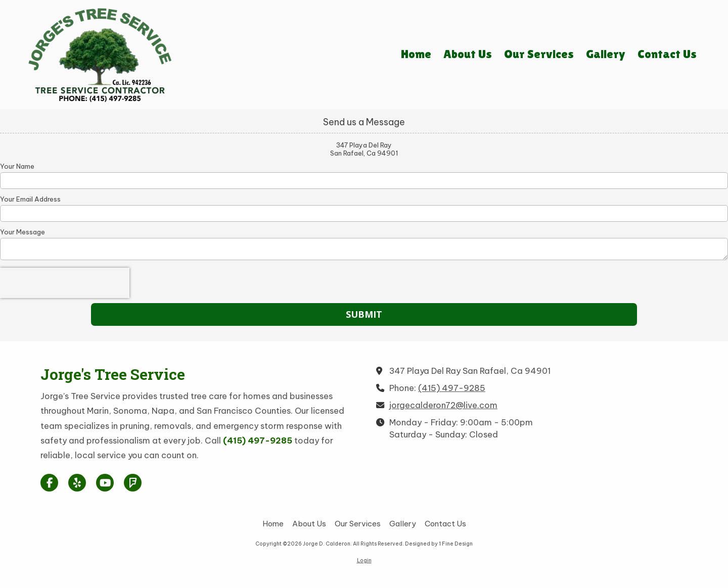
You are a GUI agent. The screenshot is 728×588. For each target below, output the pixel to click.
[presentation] (65, 283)
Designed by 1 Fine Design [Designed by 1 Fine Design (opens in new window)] (439, 544)
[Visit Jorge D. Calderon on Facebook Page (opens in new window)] (49, 483)
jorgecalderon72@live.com (443, 405)
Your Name (17, 166)
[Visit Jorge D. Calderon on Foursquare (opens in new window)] (133, 483)
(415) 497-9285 (452, 388)
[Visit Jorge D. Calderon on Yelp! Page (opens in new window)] (77, 483)
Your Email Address (30, 199)
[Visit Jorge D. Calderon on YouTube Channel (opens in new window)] (105, 483)
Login (364, 560)
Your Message (22, 232)
